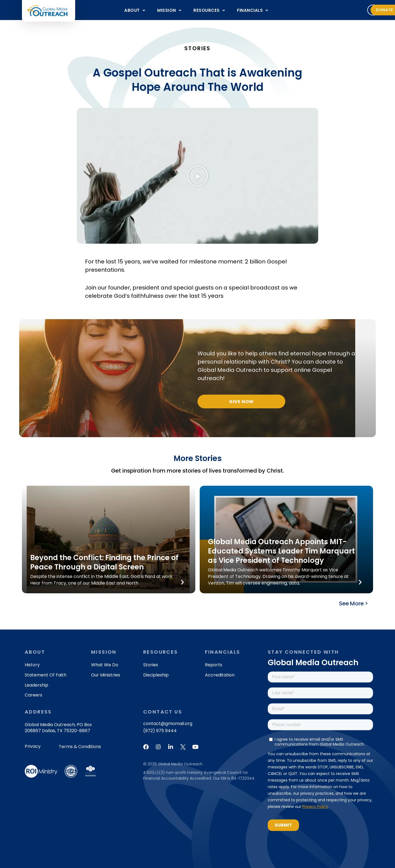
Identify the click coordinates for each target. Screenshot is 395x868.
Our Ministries (106, 675)
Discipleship (156, 675)
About (135, 10)
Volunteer (317, 10)
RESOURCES (209, 10)
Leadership (36, 685)
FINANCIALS (253, 10)
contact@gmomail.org (168, 724)
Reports (214, 665)
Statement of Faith (46, 675)
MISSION (169, 10)
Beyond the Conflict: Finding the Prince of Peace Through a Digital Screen (104, 562)
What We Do (105, 665)
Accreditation (220, 675)
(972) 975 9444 (160, 731)
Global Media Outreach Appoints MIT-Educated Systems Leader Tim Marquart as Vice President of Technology (281, 551)
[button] (135, 10)
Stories (151, 665)
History (32, 665)
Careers (33, 695)
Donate (354, 10)
